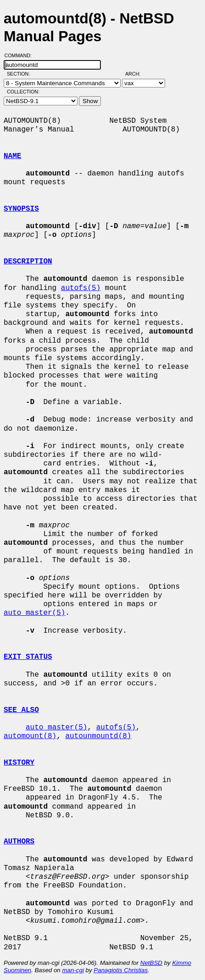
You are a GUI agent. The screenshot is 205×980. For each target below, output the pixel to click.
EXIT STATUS (28, 657)
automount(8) (30, 736)
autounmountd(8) (98, 736)
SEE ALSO (21, 710)
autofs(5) (81, 288)
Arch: (137, 74)
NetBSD (151, 963)
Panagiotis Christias (121, 970)
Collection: (23, 92)
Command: (21, 55)
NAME (12, 156)
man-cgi (73, 970)
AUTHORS (19, 842)
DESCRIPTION (28, 262)
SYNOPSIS (21, 209)
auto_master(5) (34, 613)
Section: (20, 74)
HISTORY (19, 763)
